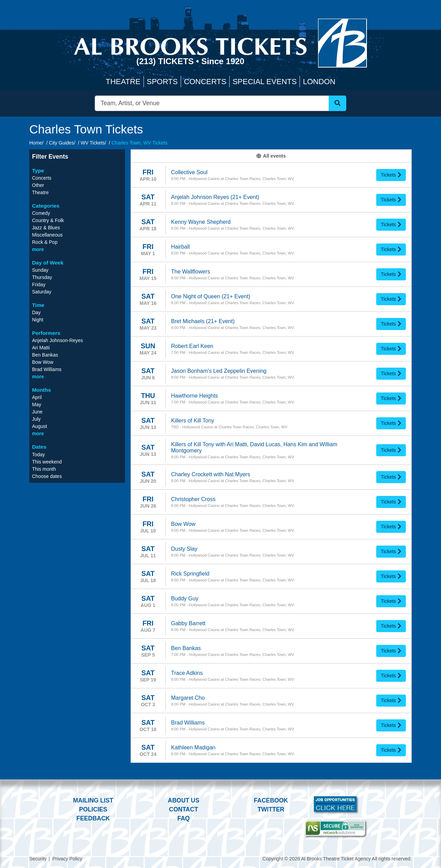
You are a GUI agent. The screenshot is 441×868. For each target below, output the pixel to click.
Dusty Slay (184, 549)
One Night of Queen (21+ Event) (211, 296)
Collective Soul (189, 172)
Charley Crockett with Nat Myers (211, 474)
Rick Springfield (190, 574)
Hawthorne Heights (195, 396)
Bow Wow (183, 524)
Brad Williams (188, 723)
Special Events (265, 82)
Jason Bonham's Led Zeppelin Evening (219, 371)
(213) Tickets (166, 61)
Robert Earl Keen (192, 346)
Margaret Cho (188, 698)
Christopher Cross (193, 499)
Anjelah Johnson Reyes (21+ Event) (215, 197)
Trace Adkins (187, 673)
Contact (184, 809)
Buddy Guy (185, 598)
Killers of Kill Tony (193, 421)
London (319, 82)
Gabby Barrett (188, 623)
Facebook (271, 800)
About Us (183, 800)
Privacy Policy (67, 859)
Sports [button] (162, 82)
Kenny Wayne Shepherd (201, 222)
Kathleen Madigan (193, 747)
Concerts (205, 82)
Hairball (181, 247)
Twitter (271, 809)
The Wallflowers (191, 272)
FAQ (184, 818)
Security (38, 859)
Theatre (123, 82)
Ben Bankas (186, 648)
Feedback (93, 818)
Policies (93, 809)
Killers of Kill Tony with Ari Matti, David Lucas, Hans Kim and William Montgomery (254, 447)
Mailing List (93, 800)
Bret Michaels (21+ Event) (203, 321)
